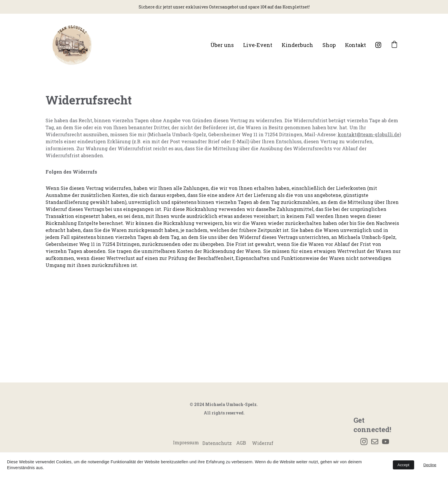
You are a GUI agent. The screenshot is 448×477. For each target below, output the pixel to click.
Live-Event (258, 45)
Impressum (186, 442)
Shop (329, 45)
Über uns (222, 45)
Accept (403, 465)
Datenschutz (217, 444)
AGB (241, 444)
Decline (430, 465)
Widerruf (263, 443)
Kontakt (355, 45)
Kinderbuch (297, 45)
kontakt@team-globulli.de (369, 135)
